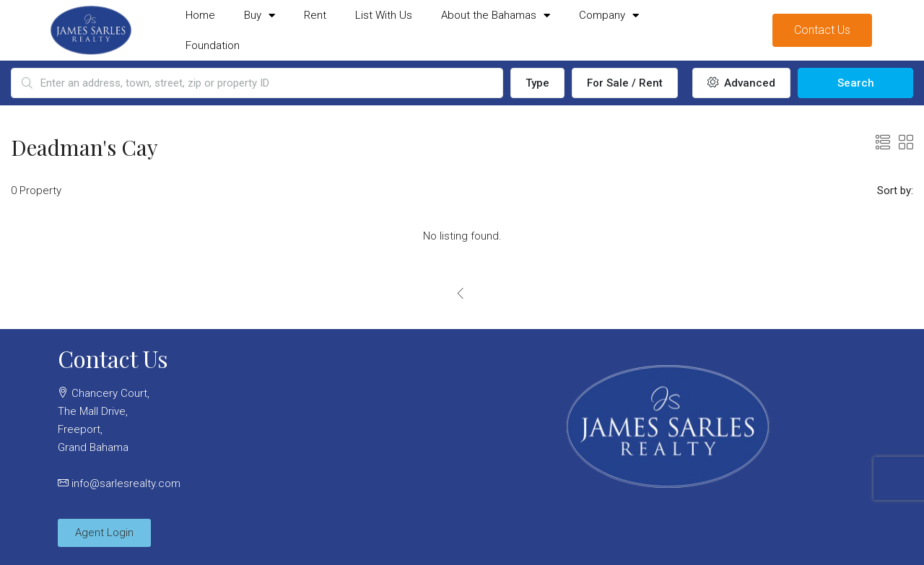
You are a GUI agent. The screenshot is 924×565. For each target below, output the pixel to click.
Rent (315, 15)
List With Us (384, 15)
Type (537, 83)
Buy (260, 16)
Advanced (741, 83)
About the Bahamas (496, 16)
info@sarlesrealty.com (126, 483)
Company (609, 16)
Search (856, 83)
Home (200, 15)
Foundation (213, 45)
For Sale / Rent (625, 83)
